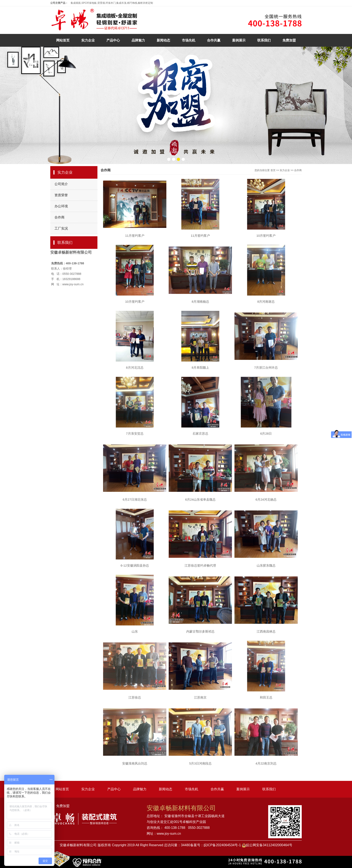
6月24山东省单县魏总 (200, 499)
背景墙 (101, 3)
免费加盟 (289, 40)
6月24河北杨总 (266, 499)
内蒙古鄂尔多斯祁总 (200, 631)
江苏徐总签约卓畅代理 (200, 565)
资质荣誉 (61, 195)
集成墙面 (76, 3)
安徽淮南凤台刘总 (135, 763)
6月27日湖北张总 (135, 499)
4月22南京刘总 (266, 763)
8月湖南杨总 (200, 302)
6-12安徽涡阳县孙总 (135, 565)
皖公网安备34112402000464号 (269, 845)
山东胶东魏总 (266, 565)
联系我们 (264, 40)
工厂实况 (61, 228)
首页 (273, 170)
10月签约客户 (266, 236)
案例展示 (239, 40)
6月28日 (266, 433)
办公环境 (61, 206)
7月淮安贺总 (135, 433)
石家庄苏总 (200, 433)
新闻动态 (163, 40)
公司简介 (61, 184)
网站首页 (63, 40)
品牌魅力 (138, 40)
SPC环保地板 (89, 3)
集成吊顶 (121, 3)
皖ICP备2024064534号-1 (222, 845)
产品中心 (113, 40)
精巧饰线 (132, 3)
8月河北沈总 (135, 367)
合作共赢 (214, 40)
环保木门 (111, 3)
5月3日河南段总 (200, 763)
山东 (135, 631)
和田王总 (266, 697)
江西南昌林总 (266, 631)
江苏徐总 (135, 697)
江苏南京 (200, 697)
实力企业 (88, 40)
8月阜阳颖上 (200, 367)
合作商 (60, 217)
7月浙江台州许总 (266, 367)
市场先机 (189, 40)
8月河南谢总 (266, 302)
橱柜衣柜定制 (145, 3)
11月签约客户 (135, 236)
